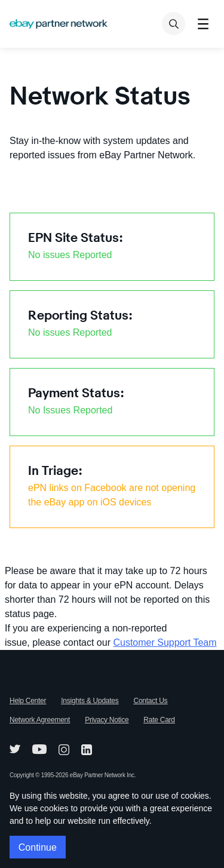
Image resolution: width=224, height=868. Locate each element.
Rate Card (159, 720)
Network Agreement (40, 720)
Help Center (28, 701)
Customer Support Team (165, 642)
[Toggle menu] (203, 24)
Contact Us (151, 701)
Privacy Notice (107, 720)
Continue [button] (38, 847)
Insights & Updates (90, 701)
